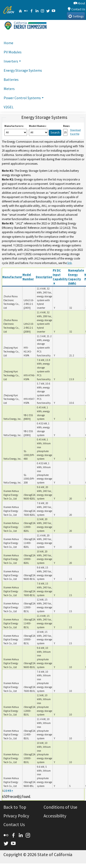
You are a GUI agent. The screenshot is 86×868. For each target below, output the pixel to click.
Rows (66, 126)
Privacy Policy (16, 816)
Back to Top (15, 807)
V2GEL (9, 107)
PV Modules (13, 52)
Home (8, 43)
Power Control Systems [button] (22, 98)
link (70, 263)
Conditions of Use (60, 807)
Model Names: (38, 126)
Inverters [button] (11, 61)
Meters (9, 89)
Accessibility (55, 816)
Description (44, 277)
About (79, 3)
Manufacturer (12, 277)
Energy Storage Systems (23, 70)
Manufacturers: (14, 126)
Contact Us (76, 9)
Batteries (11, 79)
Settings (76, 16)
